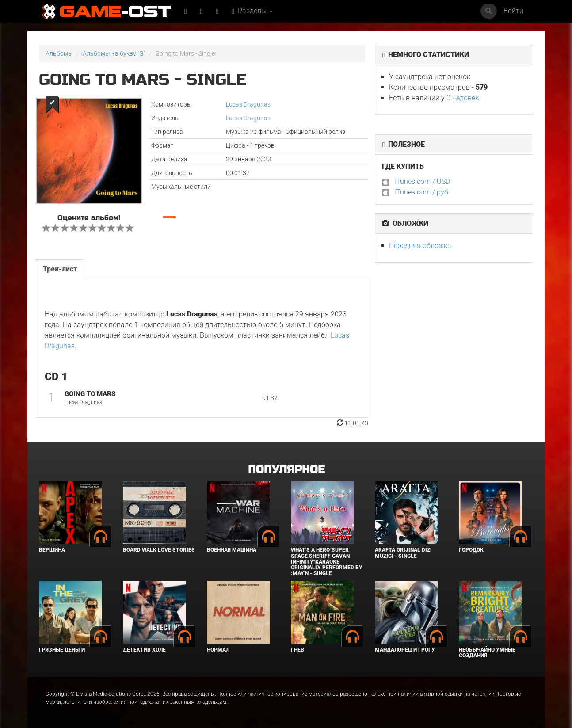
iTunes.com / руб (421, 192)
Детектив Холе (144, 650)
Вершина (52, 550)
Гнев (297, 650)
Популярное (286, 470)
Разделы (252, 11)
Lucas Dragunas (248, 104)
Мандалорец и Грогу (405, 650)
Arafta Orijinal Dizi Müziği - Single (403, 553)
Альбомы (59, 53)
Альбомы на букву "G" (114, 53)
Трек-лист (60, 269)
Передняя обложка (420, 246)
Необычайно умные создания (487, 653)
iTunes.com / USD (422, 181)
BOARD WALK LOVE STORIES (159, 550)
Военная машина (232, 550)
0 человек (463, 98)
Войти (513, 11)
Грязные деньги (62, 650)
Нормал (218, 650)
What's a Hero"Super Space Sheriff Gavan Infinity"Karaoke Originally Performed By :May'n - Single (327, 562)
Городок (471, 550)
